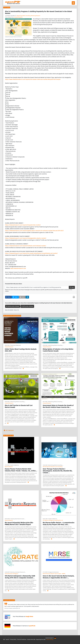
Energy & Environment (53, 572)
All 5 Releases (8, 430)
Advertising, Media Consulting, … (56, 345)
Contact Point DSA (31, 639)
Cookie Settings (50, 639)
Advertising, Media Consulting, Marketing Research (28, 16)
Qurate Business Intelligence (12, 574)
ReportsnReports (9, 467)
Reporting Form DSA (41, 639)
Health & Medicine (15, 465)
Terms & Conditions (22, 639)
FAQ (4, 639)
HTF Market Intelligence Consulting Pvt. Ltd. (53, 520)
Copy (72, 287)
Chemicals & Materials (16, 345)
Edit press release (27, 306)
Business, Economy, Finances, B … (18, 572)
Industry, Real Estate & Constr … (18, 519)
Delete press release (13, 306)
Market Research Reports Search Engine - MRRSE (54, 574)
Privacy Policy (13, 639)
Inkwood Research (18, 17)
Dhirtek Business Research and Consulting (53, 467)
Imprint (8, 639)
